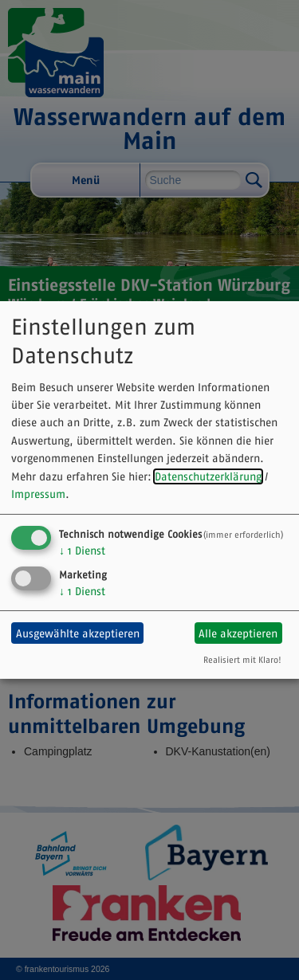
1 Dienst (82, 551)
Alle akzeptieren (238, 633)
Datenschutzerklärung (208, 476)
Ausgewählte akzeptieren (78, 633)
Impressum (38, 494)
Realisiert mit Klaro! (242, 660)
